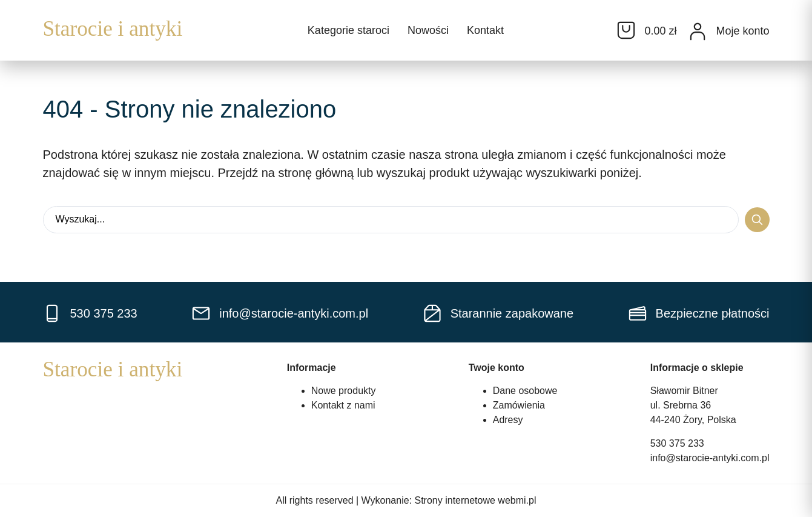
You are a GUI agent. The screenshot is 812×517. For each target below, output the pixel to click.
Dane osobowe (525, 391)
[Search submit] (757, 220)
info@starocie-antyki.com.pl (710, 458)
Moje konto (742, 31)
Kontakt (485, 30)
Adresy (508, 420)
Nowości (428, 30)
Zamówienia (519, 405)
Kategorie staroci (348, 30)
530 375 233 (677, 443)
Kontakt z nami (343, 405)
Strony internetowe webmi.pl (476, 500)
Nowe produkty (344, 391)
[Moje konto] (698, 32)
